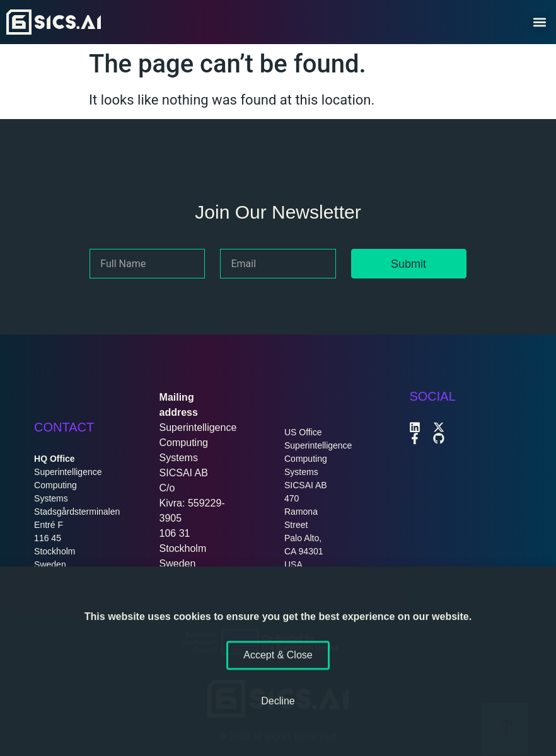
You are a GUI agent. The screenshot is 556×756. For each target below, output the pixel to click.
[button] (539, 22)
